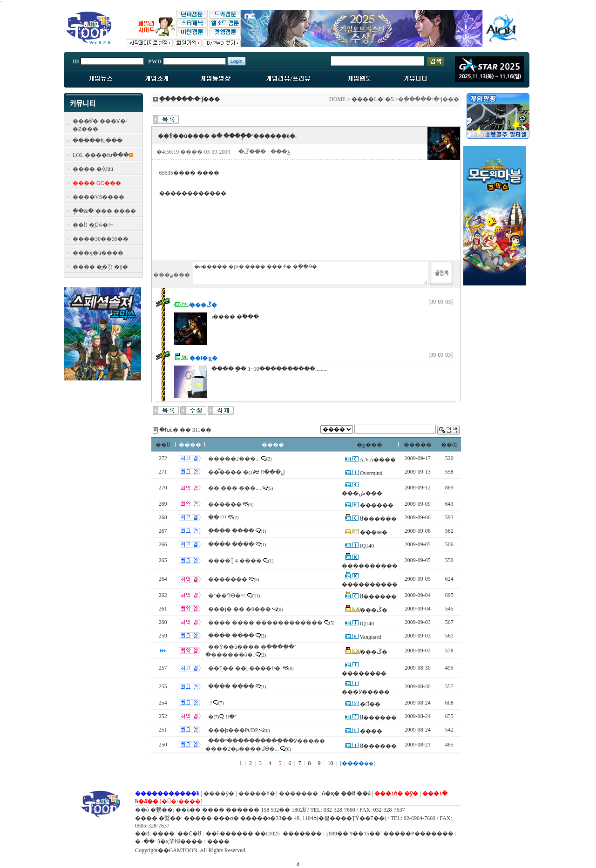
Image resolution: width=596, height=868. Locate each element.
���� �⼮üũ (93, 169)
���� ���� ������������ (265, 623)
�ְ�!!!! (217, 517)
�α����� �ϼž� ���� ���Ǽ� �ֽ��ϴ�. (311, 273)
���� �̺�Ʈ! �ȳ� (100, 267)
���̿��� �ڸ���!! (247, 472)
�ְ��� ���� (231, 531)
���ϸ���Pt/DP (233, 730)
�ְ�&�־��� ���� (104, 211)
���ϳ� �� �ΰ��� (240, 609)
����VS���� (98, 197)
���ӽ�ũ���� (98, 253)
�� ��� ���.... (235, 488)
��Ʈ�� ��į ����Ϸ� (245, 668)
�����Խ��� (98, 141)
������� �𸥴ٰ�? (210, 703)
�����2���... (234, 459)
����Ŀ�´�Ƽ (372, 99)
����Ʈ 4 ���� (235, 561)
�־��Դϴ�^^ (227, 596)
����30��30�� (101, 239)
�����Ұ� (257, 793)
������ (225, 504)
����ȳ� (219, 793)
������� (228, 579)
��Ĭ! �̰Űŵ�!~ (93, 225)
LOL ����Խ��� (101, 155)
